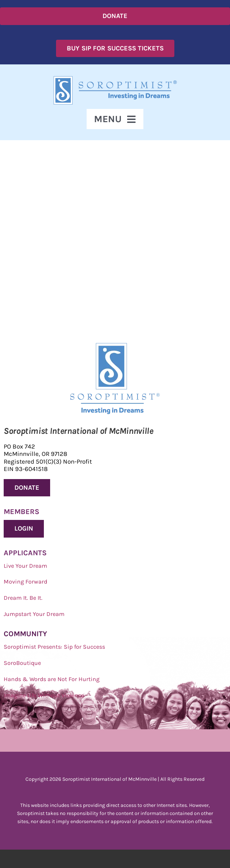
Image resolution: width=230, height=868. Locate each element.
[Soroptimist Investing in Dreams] (115, 346)
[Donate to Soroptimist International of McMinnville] (27, 488)
